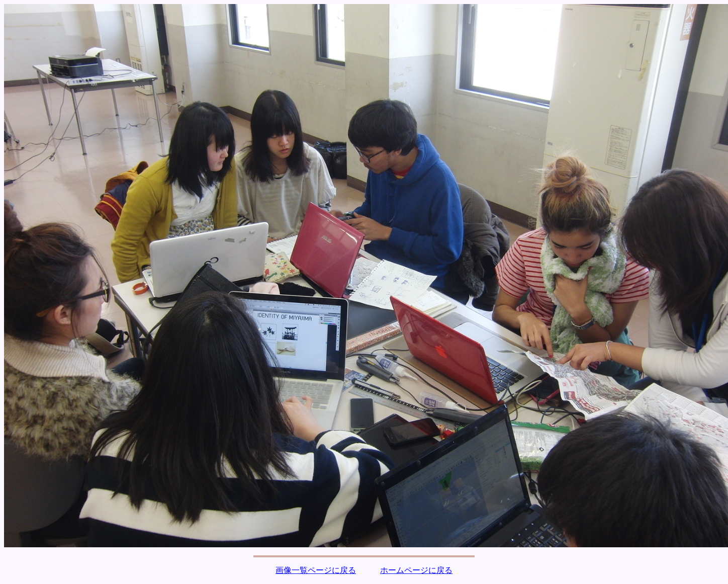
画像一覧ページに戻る (316, 570)
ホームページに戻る (416, 570)
